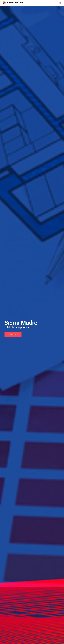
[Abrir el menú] (60, 3)
